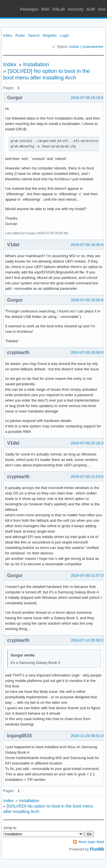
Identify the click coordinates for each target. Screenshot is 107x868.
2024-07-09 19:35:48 (88, 245)
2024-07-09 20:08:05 (88, 352)
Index (8, 35)
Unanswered (93, 47)
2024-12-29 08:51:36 (88, 736)
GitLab (58, 9)
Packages (29, 9)
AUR (91, 9)
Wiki (46, 9)
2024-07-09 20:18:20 (88, 443)
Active (74, 47)
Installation (36, 64)
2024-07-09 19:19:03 (88, 98)
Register (50, 35)
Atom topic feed (91, 842)
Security (76, 9)
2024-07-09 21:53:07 (88, 477)
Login (64, 35)
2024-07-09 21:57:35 (88, 575)
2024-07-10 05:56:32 (88, 640)
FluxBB (97, 849)
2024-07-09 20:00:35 (88, 300)
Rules (20, 35)
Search (34, 35)
